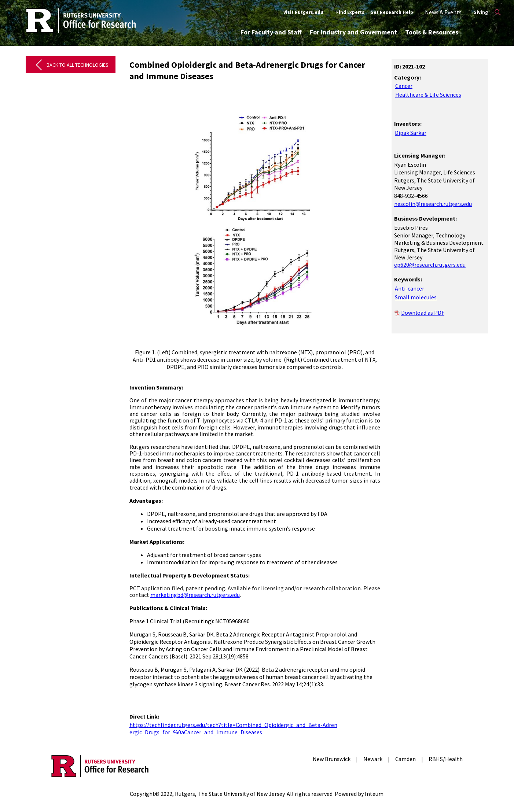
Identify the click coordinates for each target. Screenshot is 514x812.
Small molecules (416, 297)
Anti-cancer (410, 288)
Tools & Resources (432, 32)
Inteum (374, 794)
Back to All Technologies (78, 65)
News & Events (443, 12)
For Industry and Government (353, 32)
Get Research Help (392, 12)
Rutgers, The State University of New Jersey (230, 794)
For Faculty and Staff (271, 32)
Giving (481, 12)
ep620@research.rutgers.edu (430, 265)
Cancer (404, 86)
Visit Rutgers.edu (303, 12)
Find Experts (350, 12)
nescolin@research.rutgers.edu (433, 204)
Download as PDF (423, 313)
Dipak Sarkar (411, 133)
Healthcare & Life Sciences (428, 95)
